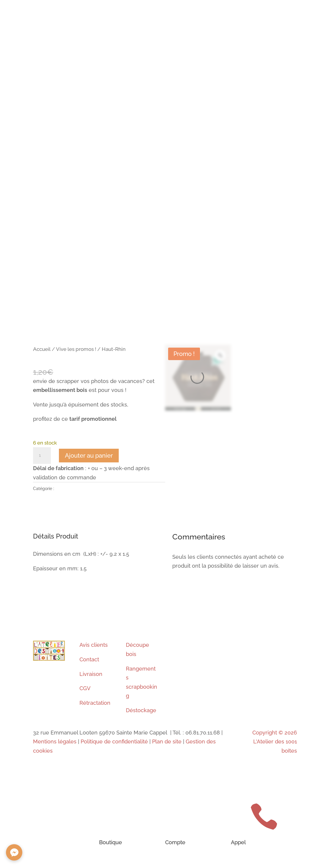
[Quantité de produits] (42, 456)
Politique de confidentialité (114, 741)
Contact (89, 659)
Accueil (42, 349)
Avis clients (94, 645)
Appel (238, 842)
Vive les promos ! (76, 349)
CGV (85, 688)
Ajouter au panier (89, 456)
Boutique (111, 842)
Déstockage (141, 710)
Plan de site (167, 741)
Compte (175, 842)
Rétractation (95, 703)
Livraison (91, 674)
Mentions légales (55, 741)
